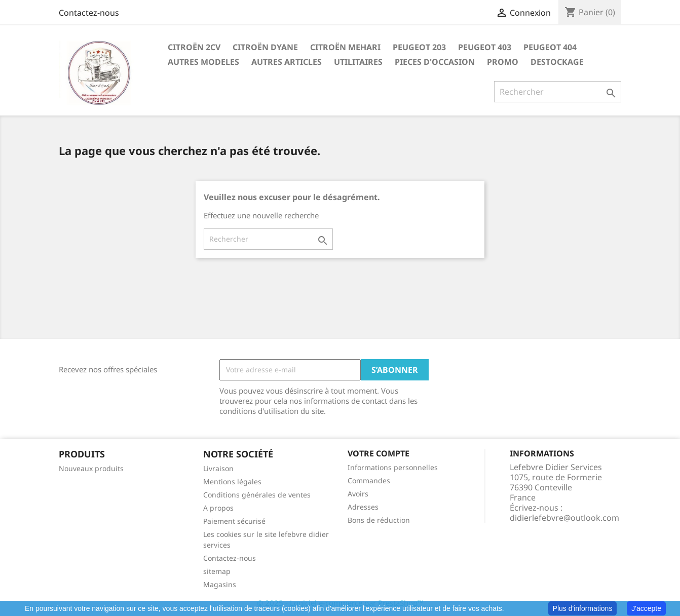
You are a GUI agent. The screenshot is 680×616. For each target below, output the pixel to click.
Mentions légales (232, 482)
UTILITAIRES (358, 62)
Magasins (220, 584)
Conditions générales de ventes (257, 495)
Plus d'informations (583, 608)
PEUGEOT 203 (419, 47)
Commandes (369, 480)
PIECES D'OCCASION (435, 62)
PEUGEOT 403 (485, 47)
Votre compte (379, 453)
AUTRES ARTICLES (287, 62)
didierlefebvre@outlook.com (564, 518)
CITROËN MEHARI (345, 47)
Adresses (363, 507)
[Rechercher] (558, 92)
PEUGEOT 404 (550, 47)
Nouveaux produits (91, 468)
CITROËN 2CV (194, 47)
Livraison (218, 468)
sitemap (217, 571)
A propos (218, 508)
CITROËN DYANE (265, 47)
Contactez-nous (89, 13)
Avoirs (358, 494)
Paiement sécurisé (234, 521)
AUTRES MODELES (203, 62)
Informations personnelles (393, 467)
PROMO (503, 62)
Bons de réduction (379, 520)
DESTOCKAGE (557, 62)
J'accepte (646, 608)
